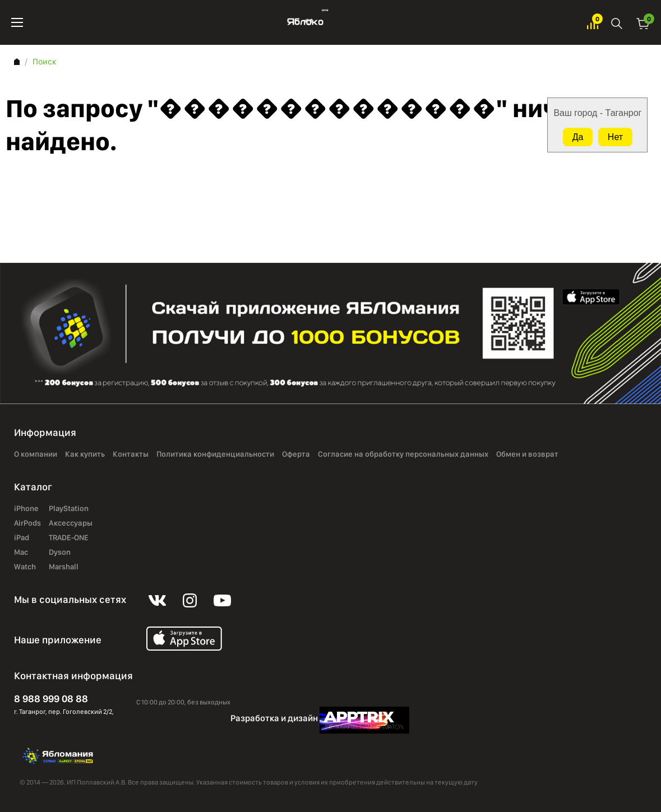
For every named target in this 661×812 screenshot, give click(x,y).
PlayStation (69, 508)
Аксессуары (71, 523)
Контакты (131, 454)
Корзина (643, 23)
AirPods (27, 523)
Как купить (85, 454)
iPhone (26, 508)
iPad (22, 537)
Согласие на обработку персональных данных (403, 454)
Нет (615, 137)
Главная (17, 62)
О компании (36, 454)
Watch (25, 567)
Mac (21, 552)
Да (578, 137)
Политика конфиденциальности (215, 454)
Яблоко (305, 22)
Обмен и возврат (527, 454)
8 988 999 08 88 (51, 699)
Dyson (60, 552)
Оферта (296, 454)
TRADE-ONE (69, 537)
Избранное (593, 23)
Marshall (64, 567)
